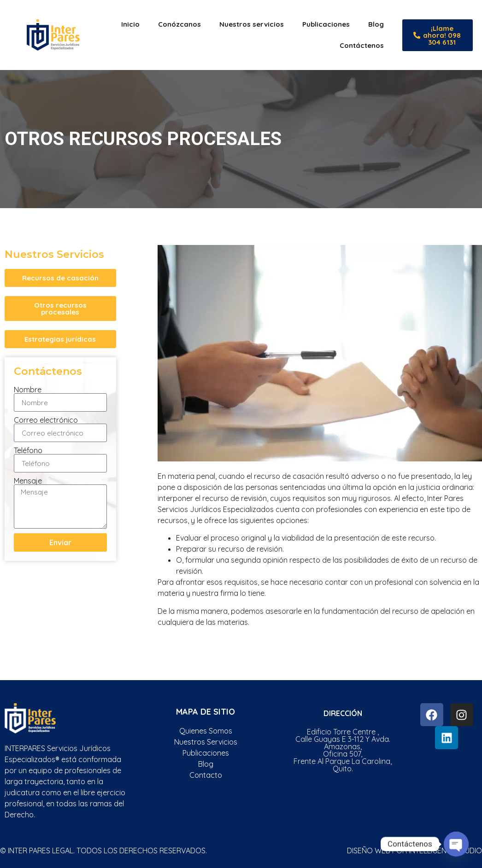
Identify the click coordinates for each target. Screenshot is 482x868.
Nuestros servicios (252, 24)
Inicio (130, 24)
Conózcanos (179, 24)
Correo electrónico (46, 420)
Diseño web (369, 851)
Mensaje (28, 481)
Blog (376, 24)
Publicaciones (326, 24)
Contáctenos (362, 45)
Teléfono (28, 450)
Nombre (28, 390)
